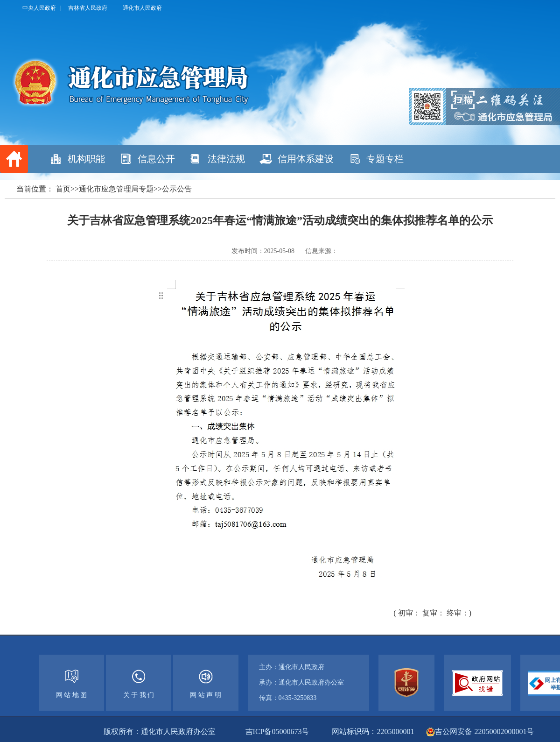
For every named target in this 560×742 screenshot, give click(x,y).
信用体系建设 (306, 159)
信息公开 (156, 159)
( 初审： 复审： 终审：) (432, 613)
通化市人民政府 (142, 8)
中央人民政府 (39, 8)
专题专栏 (385, 159)
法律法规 (226, 159)
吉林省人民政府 (88, 8)
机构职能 (86, 159)
